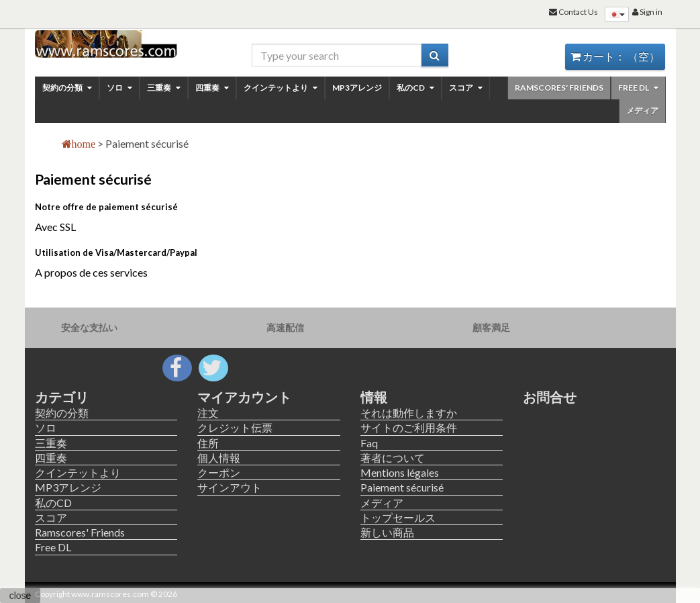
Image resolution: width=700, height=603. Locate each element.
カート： (615, 56)
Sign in (647, 12)
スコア (466, 88)
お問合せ (550, 397)
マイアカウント (244, 397)
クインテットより (281, 88)
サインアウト (230, 487)
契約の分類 (67, 88)
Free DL (638, 88)
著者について (393, 458)
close (20, 596)
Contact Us (573, 12)
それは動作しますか (409, 413)
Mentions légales (400, 472)
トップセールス (398, 517)
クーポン (219, 472)
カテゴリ (62, 397)
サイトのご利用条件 (409, 427)
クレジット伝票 (235, 427)
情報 (374, 397)
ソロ (119, 88)
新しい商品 (387, 532)
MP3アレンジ (357, 88)
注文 (208, 413)
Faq (369, 443)
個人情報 (219, 458)
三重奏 (164, 88)
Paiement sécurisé (402, 487)
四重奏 (212, 88)
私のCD (415, 88)
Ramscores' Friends (559, 88)
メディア (642, 110)
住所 (208, 443)
